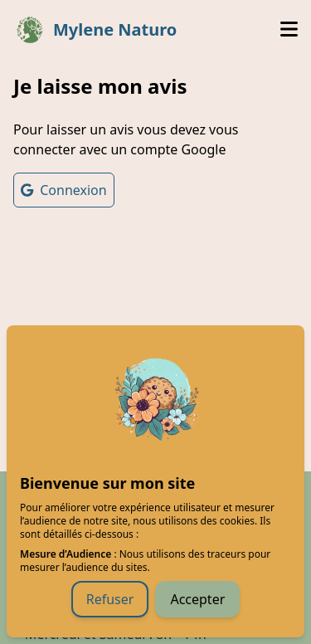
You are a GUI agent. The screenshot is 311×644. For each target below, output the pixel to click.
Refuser (110, 599)
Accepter (197, 599)
